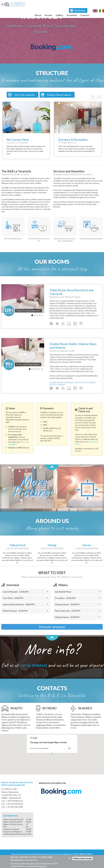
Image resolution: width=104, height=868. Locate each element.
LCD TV (69, 324)
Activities (72, 15)
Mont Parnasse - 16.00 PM (15, 611)
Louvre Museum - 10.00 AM (16, 592)
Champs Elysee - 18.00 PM (67, 604)
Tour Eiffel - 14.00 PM (13, 598)
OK (69, 748)
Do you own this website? (39, 748)
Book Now (80, 10)
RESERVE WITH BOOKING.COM (52, 783)
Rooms (49, 15)
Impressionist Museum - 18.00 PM (19, 604)
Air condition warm (57, 324)
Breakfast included (63, 324)
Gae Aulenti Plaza (63, 592)
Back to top (52, 467)
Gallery (59, 15)
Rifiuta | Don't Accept (83, 858)
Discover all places (52, 627)
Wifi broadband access (81, 324)
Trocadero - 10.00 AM (65, 598)
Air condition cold (51, 324)
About (38, 15)
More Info (43, 866)
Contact (85, 15)
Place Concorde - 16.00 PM (68, 611)
